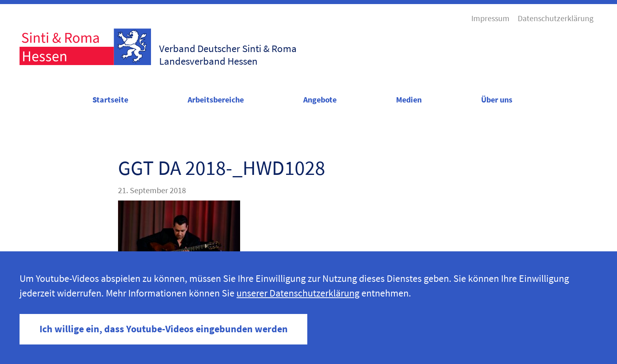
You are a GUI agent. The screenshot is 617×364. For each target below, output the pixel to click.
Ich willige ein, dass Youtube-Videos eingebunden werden (164, 329)
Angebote (320, 100)
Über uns (497, 100)
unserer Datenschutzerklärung (298, 293)
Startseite (110, 100)
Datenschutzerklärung (556, 18)
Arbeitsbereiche (216, 100)
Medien (409, 100)
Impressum (490, 18)
